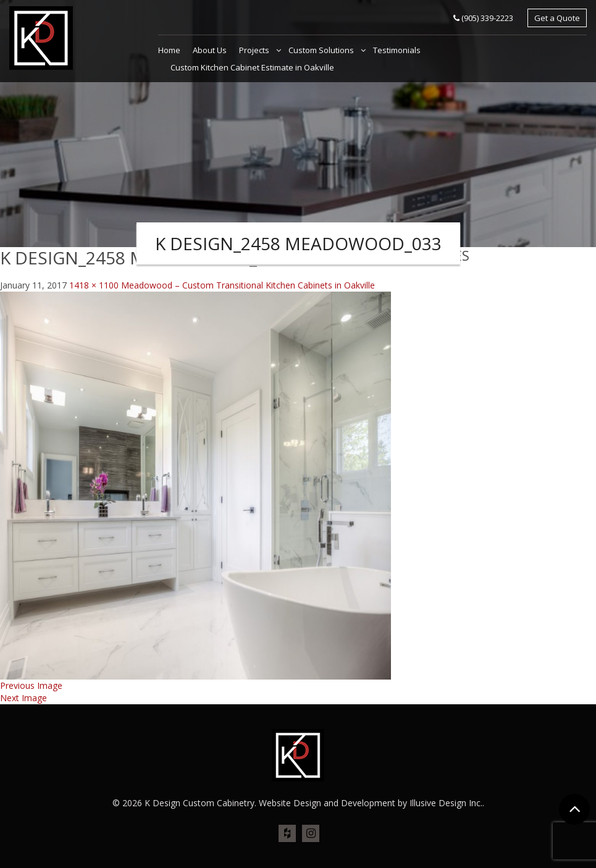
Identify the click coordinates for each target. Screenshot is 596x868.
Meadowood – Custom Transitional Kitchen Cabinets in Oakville (248, 285)
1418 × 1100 (94, 285)
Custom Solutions (322, 50)
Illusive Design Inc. (446, 803)
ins (311, 834)
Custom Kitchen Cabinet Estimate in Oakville (252, 67)
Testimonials (397, 50)
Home (169, 50)
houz (287, 834)
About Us (210, 50)
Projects (255, 50)
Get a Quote (557, 18)
